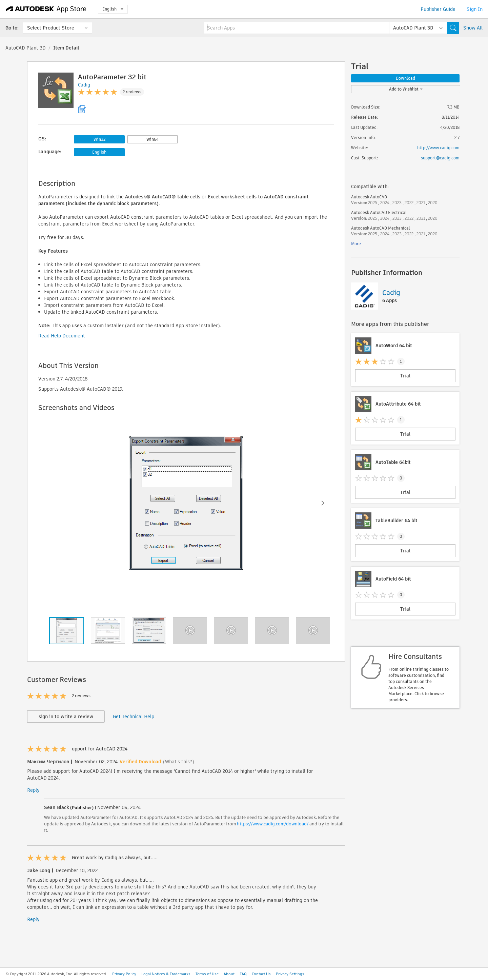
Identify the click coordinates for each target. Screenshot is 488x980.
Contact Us (261, 974)
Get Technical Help (134, 717)
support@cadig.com (440, 158)
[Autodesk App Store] (46, 9)
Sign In (475, 9)
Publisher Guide (438, 9)
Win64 (152, 139)
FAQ (243, 974)
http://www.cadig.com (438, 148)
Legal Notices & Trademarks (166, 974)
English (113, 9)
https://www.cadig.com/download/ (273, 824)
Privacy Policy (124, 974)
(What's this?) (179, 762)
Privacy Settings (290, 974)
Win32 (99, 139)
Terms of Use (207, 974)
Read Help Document (62, 336)
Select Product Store (51, 28)
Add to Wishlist (406, 89)
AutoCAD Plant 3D (26, 48)
